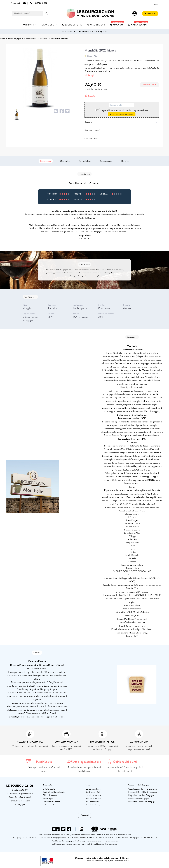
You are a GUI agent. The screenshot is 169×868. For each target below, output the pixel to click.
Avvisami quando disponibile (122, 114)
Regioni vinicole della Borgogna (141, 795)
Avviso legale (48, 798)
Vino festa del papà (93, 805)
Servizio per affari (93, 792)
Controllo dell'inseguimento (54, 792)
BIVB (135, 636)
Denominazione (106, 161)
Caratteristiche (85, 161)
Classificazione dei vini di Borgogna (143, 789)
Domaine (125, 161)
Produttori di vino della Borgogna (142, 802)
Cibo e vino (65, 161)
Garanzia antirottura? (122, 130)
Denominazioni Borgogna (139, 798)
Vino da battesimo (93, 798)
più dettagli (89, 75)
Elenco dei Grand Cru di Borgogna (143, 792)
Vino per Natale (92, 802)
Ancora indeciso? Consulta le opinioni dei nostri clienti (125, 769)
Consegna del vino (93, 789)
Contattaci (84, 815)
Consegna (122, 122)
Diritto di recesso (50, 795)
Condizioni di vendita (51, 802)
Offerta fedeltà (49, 789)
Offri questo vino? (122, 138)
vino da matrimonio (93, 795)
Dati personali (48, 805)
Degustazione (46, 161)
